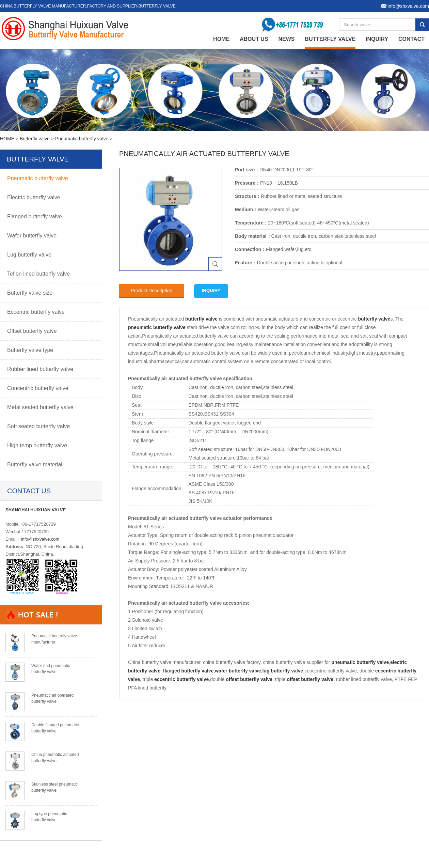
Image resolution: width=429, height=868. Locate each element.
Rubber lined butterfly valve (40, 369)
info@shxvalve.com (40, 539)
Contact (411, 39)
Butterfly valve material (35, 464)
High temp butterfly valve (37, 445)
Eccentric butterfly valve (36, 312)
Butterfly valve (330, 39)
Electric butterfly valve (34, 197)
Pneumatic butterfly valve (82, 139)
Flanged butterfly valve (35, 216)
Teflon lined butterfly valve (38, 274)
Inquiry (377, 39)
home (221, 39)
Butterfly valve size (30, 293)
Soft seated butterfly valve (38, 426)
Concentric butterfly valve (38, 388)
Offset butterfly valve (32, 331)
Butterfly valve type (30, 350)
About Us (254, 39)
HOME (7, 139)
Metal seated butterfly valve (40, 407)
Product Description (152, 291)
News (286, 39)
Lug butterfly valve (29, 255)
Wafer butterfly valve (32, 236)
